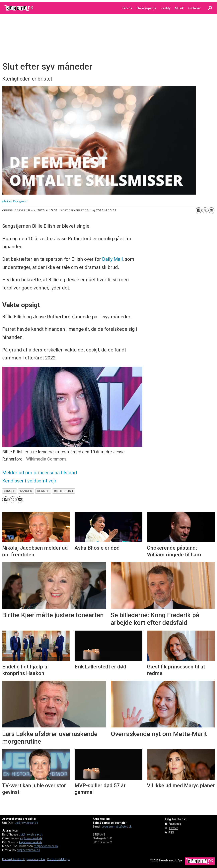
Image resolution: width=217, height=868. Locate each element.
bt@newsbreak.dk (32, 835)
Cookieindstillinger (59, 859)
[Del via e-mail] (211, 210)
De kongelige (146, 8)
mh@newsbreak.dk (46, 846)
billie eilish (64, 491)
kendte (43, 491)
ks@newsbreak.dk (31, 842)
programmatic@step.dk (117, 827)
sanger (26, 491)
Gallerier (195, 8)
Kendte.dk (19, 859)
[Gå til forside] (19, 8)
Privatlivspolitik (36, 859)
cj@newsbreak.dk (31, 838)
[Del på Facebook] (199, 210)
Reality (166, 8)
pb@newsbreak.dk (28, 850)
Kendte (127, 8)
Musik (179, 8)
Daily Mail (112, 259)
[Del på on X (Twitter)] (205, 210)
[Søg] (210, 8)
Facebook (175, 824)
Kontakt (7, 859)
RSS (171, 833)
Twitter (173, 828)
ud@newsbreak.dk (26, 823)
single (10, 491)
